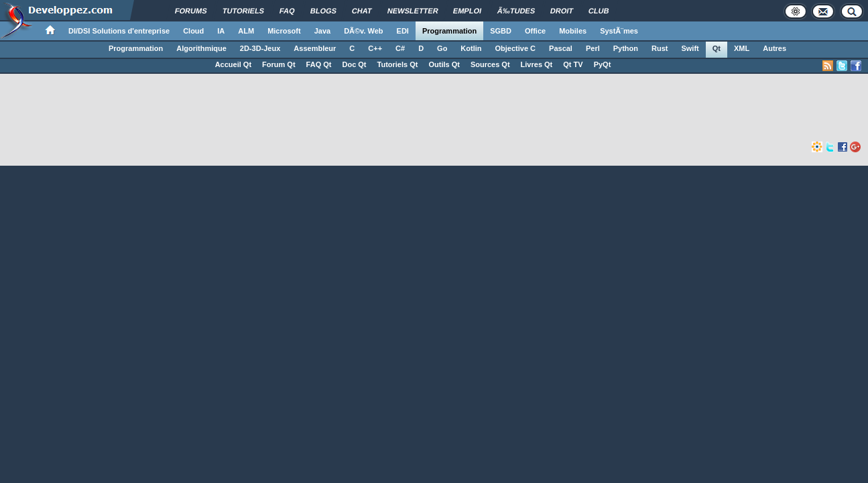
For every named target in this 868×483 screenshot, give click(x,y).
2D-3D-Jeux (260, 48)
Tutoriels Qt (398, 64)
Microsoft (284, 31)
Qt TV (573, 64)
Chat (362, 11)
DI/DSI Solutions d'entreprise (119, 31)
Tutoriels (243, 11)
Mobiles (573, 31)
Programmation (449, 31)
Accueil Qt (233, 64)
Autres (774, 48)
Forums (191, 11)
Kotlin (471, 48)
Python (626, 48)
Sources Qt (490, 64)
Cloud (193, 31)
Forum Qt (279, 64)
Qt (717, 48)
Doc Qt (354, 64)
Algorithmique (201, 48)
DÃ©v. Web (363, 31)
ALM (246, 31)
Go (442, 48)
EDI (403, 31)
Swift (690, 48)
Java (322, 31)
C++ (375, 48)
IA (221, 31)
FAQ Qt (319, 64)
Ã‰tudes (516, 11)
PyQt (603, 64)
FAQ (287, 11)
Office (535, 31)
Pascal (561, 48)
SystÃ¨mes (619, 31)
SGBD (501, 31)
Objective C (516, 48)
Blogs (323, 11)
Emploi (468, 11)
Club (599, 11)
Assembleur (315, 48)
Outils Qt (444, 64)
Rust (660, 48)
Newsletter (413, 11)
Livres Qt (537, 64)
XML (742, 48)
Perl (593, 48)
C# (400, 48)
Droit (562, 11)
